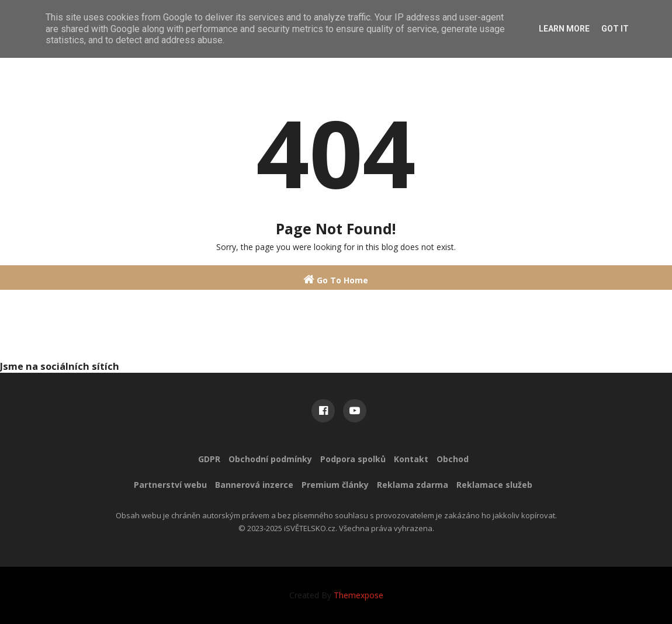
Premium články (335, 485)
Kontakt (411, 459)
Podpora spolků (353, 459)
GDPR (209, 459)
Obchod (453, 459)
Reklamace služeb (494, 485)
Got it (615, 29)
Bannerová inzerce (254, 485)
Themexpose (358, 595)
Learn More (564, 29)
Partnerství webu (170, 485)
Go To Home (336, 280)
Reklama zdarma (413, 485)
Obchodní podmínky (270, 459)
